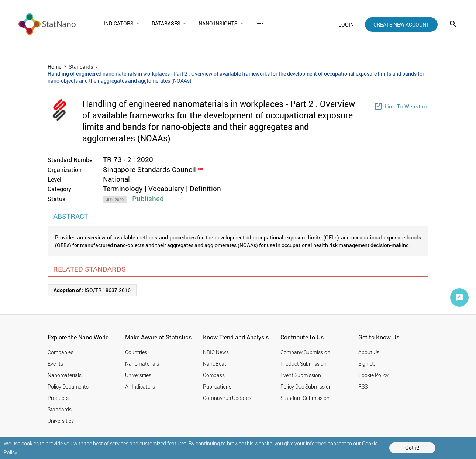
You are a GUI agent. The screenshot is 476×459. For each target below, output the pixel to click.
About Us (369, 352)
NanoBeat (215, 364)
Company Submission (305, 352)
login (346, 25)
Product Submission (303, 364)
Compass (214, 375)
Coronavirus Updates (227, 398)
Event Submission (301, 375)
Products (58, 398)
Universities (61, 421)
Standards (81, 67)
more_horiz (260, 23)
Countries (136, 352)
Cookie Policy (373, 375)
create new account (401, 25)
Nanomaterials (65, 375)
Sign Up (367, 364)
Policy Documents (68, 386)
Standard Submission (305, 398)
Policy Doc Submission (306, 386)
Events (55, 364)
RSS (363, 386)
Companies (61, 352)
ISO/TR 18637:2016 (92, 290)
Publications (217, 386)
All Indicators (140, 386)
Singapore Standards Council (149, 169)
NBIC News (216, 352)
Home (54, 67)
